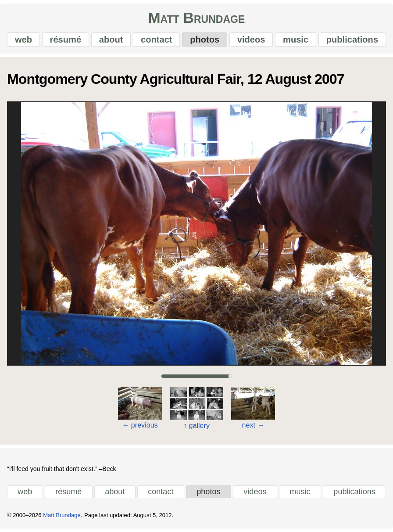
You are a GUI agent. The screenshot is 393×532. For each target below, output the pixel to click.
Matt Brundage (197, 18)
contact (156, 40)
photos (205, 40)
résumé (66, 40)
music (296, 40)
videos (251, 40)
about (111, 40)
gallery (196, 425)
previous (140, 425)
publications (352, 40)
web (23, 40)
